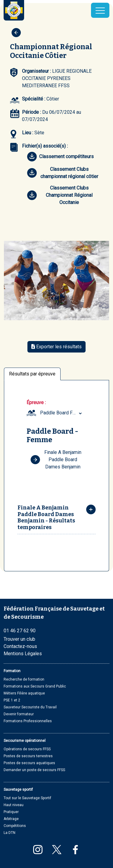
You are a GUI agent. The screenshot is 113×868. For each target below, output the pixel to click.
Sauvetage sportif (18, 790)
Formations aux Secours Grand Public (35, 686)
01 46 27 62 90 (20, 631)
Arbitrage (11, 819)
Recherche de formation (24, 679)
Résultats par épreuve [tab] (32, 374)
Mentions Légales (23, 654)
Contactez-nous (20, 646)
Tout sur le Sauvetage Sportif (27, 798)
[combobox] (62, 413)
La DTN (9, 833)
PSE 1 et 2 (12, 700)
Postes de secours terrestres (28, 756)
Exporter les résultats (56, 347)
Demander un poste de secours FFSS (34, 770)
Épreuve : (36, 402)
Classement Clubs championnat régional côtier (63, 173)
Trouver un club (19, 639)
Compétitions (15, 826)
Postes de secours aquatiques (29, 763)
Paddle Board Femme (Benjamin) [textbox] (62, 413)
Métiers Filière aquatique (24, 693)
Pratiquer (11, 812)
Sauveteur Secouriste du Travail (30, 707)
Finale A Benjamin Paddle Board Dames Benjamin (56, 460)
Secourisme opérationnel (25, 741)
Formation (12, 671)
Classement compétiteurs (60, 157)
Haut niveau (14, 805)
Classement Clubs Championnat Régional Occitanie (60, 195)
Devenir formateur (19, 714)
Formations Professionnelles (28, 721)
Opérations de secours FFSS (27, 749)
